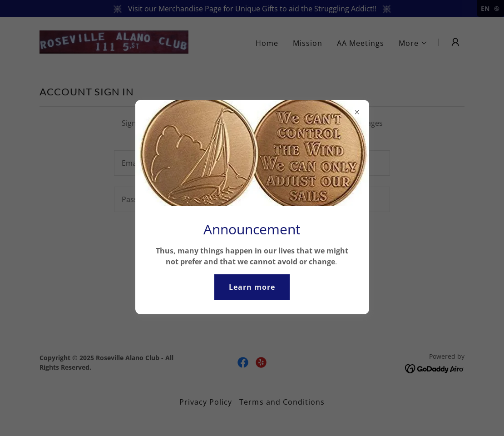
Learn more (252, 287)
